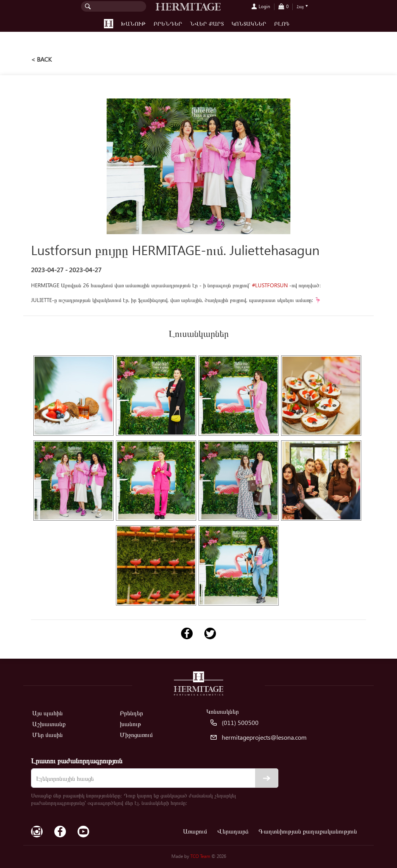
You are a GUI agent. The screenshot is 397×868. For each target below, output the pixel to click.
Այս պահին (47, 713)
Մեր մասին (47, 734)
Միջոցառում (136, 734)
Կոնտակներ (249, 23)
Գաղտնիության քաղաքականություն (308, 831)
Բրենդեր (168, 23)
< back (41, 59)
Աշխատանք (49, 724)
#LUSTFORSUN (270, 285)
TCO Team (200, 856)
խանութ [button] (133, 23)
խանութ (130, 724)
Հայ (300, 6)
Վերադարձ (233, 831)
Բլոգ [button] (282, 23)
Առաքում (195, 831)
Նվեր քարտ (207, 23)
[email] (155, 778)
